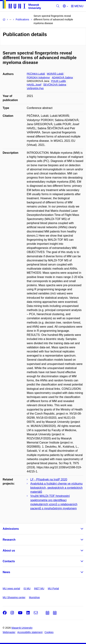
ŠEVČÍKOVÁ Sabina (55, 85)
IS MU (27, 588)
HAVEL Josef (34, 85)
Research (9, 540)
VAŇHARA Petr (35, 88)
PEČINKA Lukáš (36, 74)
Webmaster (9, 632)
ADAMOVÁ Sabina (62, 77)
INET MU (39, 588)
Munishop (34, 597)
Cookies (49, 632)
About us (9, 551)
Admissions (11, 529)
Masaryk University (22, 628)
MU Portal (53, 588)
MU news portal (11, 588)
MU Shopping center (14, 597)
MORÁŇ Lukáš (55, 74)
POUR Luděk (58, 81)
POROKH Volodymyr (38, 77)
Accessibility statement (30, 632)
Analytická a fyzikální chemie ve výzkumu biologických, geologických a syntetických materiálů (56, 488)
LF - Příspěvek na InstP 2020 (49, 479)
